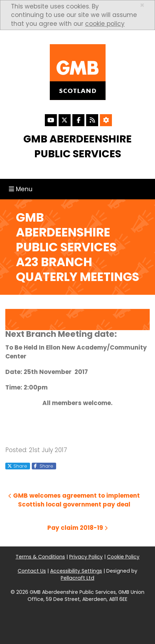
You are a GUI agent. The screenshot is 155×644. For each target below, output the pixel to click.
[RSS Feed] (92, 120)
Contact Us (32, 571)
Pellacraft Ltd (77, 578)
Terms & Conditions (40, 557)
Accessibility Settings (76, 571)
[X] (65, 120)
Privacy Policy (86, 557)
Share (17, 466)
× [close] (142, 5)
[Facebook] (78, 120)
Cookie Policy (123, 557)
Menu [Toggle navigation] (22, 189)
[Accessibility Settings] (106, 120)
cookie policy (105, 24)
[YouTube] (51, 120)
